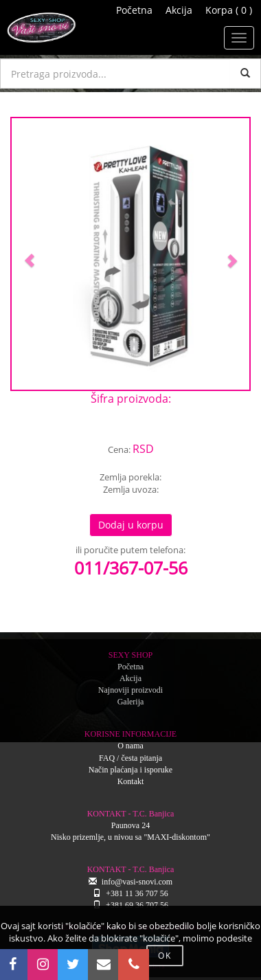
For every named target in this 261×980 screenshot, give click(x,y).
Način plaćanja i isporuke (130, 770)
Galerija (131, 702)
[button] (30, 254)
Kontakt (131, 781)
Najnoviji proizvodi (130, 690)
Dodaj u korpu (131, 525)
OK (165, 956)
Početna (134, 10)
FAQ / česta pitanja (130, 758)
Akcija (179, 10)
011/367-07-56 (131, 568)
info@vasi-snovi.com (137, 882)
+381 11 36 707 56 (137, 893)
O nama (130, 746)
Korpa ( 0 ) (229, 10)
